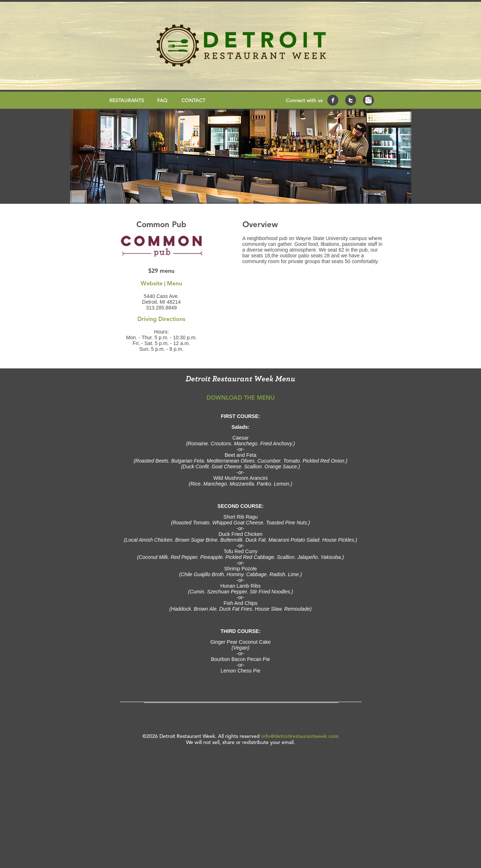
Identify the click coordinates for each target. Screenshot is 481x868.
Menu (174, 284)
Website (152, 284)
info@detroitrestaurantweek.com (300, 736)
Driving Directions (161, 320)
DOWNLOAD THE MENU (241, 398)
